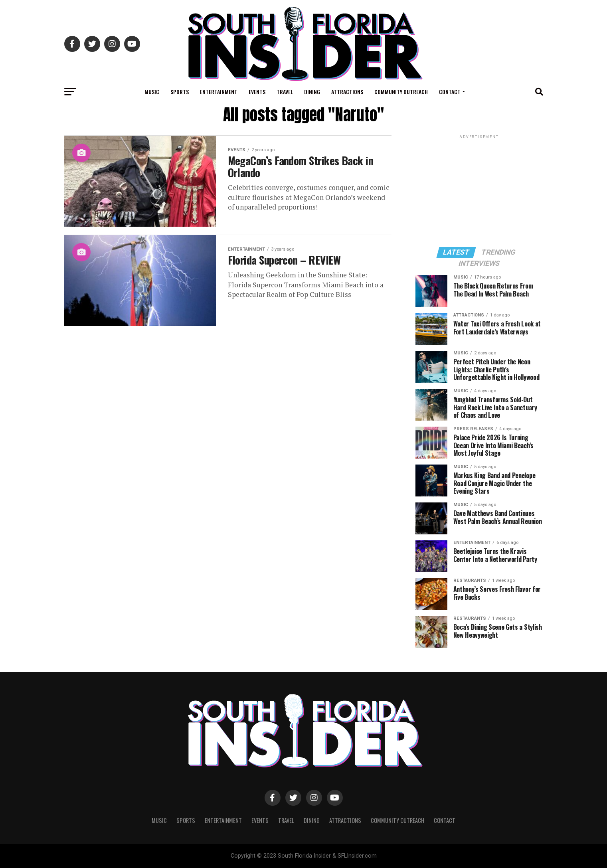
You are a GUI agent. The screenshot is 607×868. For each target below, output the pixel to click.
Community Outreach (401, 92)
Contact (450, 92)
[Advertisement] (479, 190)
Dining (312, 92)
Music (152, 92)
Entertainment (219, 92)
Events (257, 92)
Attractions (347, 92)
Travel (285, 92)
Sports (180, 92)
